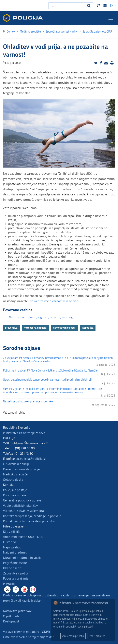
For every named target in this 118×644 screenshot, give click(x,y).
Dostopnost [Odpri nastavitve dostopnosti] (106, 6)
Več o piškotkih (86, 627)
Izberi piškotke (97, 636)
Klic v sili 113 (11, 532)
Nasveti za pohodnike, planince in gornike (28, 402)
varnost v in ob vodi (65, 328)
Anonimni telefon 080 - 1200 (23, 537)
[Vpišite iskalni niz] (67, 6)
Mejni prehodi (13, 547)
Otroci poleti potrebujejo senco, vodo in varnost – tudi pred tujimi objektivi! (47, 380)
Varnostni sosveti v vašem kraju (25, 511)
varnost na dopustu (36, 328)
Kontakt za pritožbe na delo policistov (29, 521)
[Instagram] (33, 590)
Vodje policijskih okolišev (20, 506)
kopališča (88, 328)
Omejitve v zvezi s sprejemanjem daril (29, 637)
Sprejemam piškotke (73, 636)
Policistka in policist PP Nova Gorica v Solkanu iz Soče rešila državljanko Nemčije (50, 371)
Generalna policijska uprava (22, 500)
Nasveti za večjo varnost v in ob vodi (54, 301)
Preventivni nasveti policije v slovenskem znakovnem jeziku (99, 6)
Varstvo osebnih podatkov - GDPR (26, 632)
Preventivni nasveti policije (21, 469)
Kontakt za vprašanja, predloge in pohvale (32, 516)
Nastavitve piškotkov (17, 611)
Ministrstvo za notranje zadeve (24, 433)
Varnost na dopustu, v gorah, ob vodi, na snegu (42, 317)
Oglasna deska (13, 480)
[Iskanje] (89, 6)
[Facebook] (16, 590)
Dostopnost (11, 621)
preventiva (12, 328)
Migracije (9, 584)
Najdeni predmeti (15, 552)
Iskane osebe (12, 568)
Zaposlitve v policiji (16, 573)
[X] (7, 590)
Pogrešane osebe (15, 563)
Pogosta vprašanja (16, 578)
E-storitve (10, 542)
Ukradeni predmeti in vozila (22, 558)
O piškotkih (11, 616)
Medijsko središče (15, 474)
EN (112, 6)
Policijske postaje (15, 490)
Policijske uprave (15, 495)
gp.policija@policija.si (31, 459)
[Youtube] (24, 590)
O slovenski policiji (16, 464)
